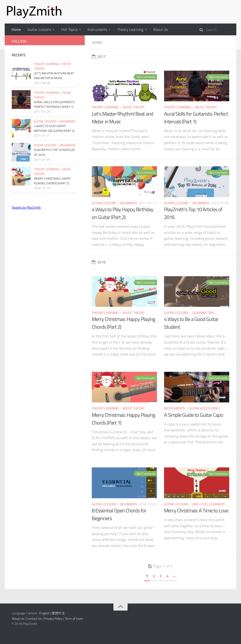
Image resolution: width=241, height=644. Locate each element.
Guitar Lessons (39, 29)
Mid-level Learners (209, 504)
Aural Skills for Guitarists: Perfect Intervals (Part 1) (196, 118)
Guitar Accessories (205, 408)
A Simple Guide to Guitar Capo (194, 415)
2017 (99, 57)
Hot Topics (69, 29)
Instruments (97, 29)
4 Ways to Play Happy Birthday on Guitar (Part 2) (123, 213)
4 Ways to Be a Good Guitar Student (191, 323)
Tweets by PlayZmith (26, 207)
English (44, 613)
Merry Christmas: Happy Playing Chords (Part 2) (123, 323)
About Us (161, 29)
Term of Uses (74, 618)
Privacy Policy (53, 618)
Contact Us (34, 618)
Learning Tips (203, 313)
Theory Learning (130, 29)
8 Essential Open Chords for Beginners (119, 514)
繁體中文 (58, 613)
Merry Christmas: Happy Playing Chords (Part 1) (123, 419)
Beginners (129, 203)
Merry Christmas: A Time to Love (196, 510)
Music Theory (134, 107)
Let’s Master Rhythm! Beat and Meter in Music (123, 118)
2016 (99, 262)
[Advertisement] (45, 247)
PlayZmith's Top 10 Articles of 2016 (193, 213)
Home (16, 29)
